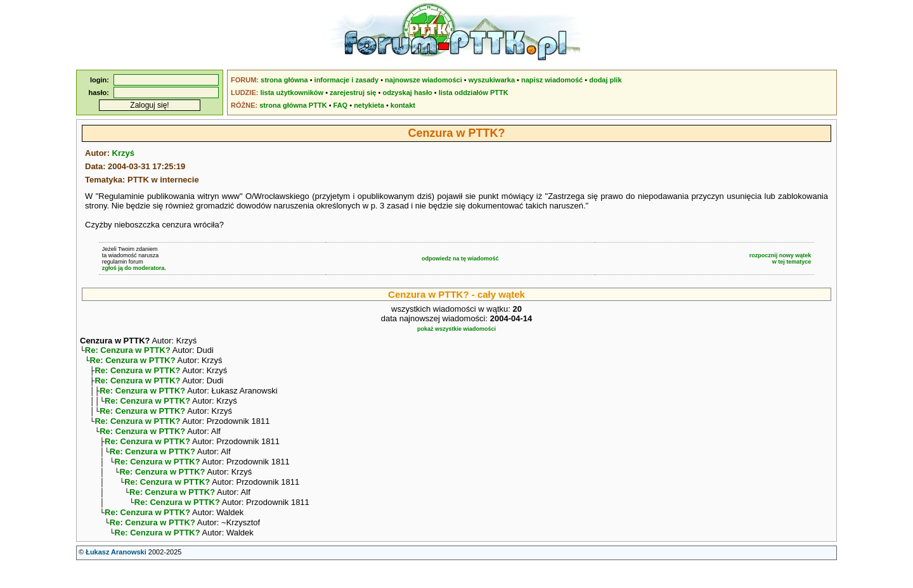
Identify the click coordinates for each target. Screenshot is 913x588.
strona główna (284, 80)
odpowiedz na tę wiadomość (460, 259)
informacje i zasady (347, 80)
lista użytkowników (292, 93)
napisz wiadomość (552, 80)
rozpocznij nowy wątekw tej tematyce (780, 259)
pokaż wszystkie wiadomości (456, 329)
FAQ (341, 105)
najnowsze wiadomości (424, 80)
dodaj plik (605, 80)
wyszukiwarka (492, 80)
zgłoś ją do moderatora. (134, 268)
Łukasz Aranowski (116, 576)
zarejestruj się (353, 93)
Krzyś (123, 153)
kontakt (403, 105)
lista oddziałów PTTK (474, 93)
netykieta (369, 105)
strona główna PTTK (293, 105)
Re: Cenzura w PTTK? (128, 351)
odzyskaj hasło (407, 93)
